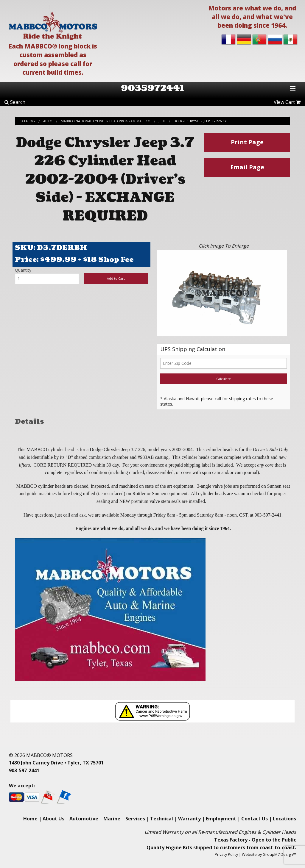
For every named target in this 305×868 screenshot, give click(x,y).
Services (135, 819)
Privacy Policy (226, 854)
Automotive (84, 819)
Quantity (23, 270)
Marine (112, 819)
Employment (221, 819)
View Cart (287, 102)
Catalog (27, 121)
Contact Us (255, 819)
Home (30, 819)
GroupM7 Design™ (279, 854)
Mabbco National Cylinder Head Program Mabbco (106, 121)
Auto (48, 121)
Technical (162, 819)
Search (15, 102)
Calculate (224, 379)
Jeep (162, 121)
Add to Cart (116, 278)
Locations (284, 819)
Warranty (189, 819)
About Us (53, 819)
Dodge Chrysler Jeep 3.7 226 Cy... (201, 121)
